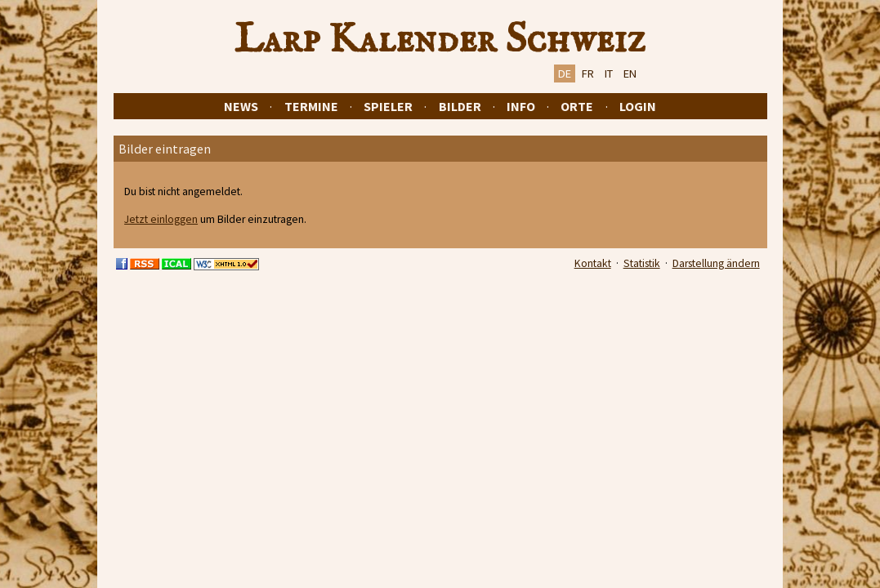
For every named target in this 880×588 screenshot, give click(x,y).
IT (609, 73)
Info (521, 106)
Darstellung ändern (716, 263)
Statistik (642, 263)
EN (630, 73)
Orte (577, 106)
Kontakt (593, 263)
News (241, 106)
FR (588, 73)
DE (565, 73)
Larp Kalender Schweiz (440, 40)
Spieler (388, 106)
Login (638, 106)
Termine (311, 106)
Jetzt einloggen (161, 219)
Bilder (460, 106)
